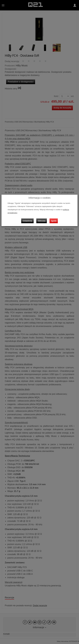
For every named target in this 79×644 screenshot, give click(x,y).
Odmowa (42, 221)
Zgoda (54, 221)
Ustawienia (27, 221)
